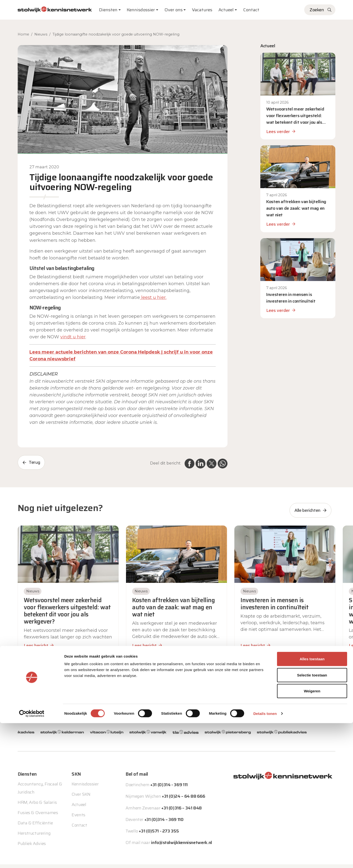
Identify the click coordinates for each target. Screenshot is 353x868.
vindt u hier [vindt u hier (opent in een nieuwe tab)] (73, 337)
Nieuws (41, 34)
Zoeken (317, 10)
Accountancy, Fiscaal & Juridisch (40, 780)
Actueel (226, 10)
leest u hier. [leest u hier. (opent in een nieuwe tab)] (153, 297)
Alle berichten (307, 510)
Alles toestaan (312, 804)
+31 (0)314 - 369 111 (169, 777)
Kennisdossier (85, 776)
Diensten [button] (108, 10)
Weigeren (312, 836)
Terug (34, 462)
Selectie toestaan (312, 820)
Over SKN (81, 786)
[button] (173, 666)
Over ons (174, 10)
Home (23, 34)
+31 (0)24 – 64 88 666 (183, 788)
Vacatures (202, 10)
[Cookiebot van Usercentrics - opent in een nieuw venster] (32, 858)
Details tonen (265, 858)
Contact (251, 10)
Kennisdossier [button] (141, 10)
